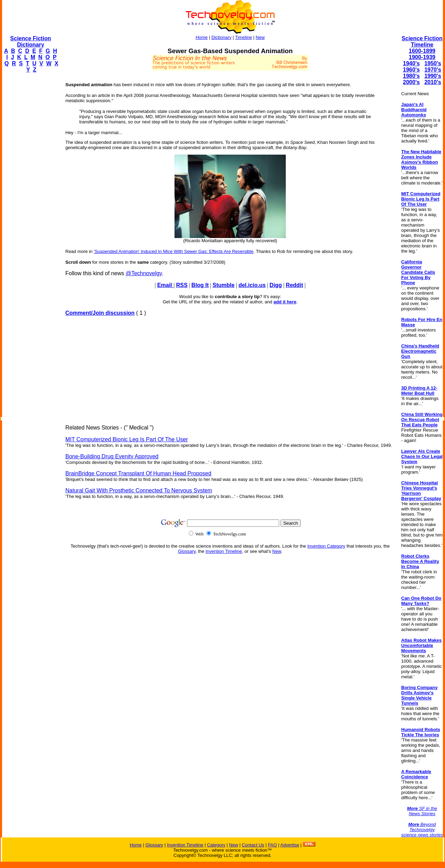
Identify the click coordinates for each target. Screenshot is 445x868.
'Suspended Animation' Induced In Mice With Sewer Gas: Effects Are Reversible (174, 251)
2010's (433, 82)
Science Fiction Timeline (422, 42)
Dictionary (221, 37)
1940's (411, 63)
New (260, 37)
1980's (411, 76)
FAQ (272, 845)
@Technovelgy (144, 273)
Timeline (244, 37)
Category (216, 845)
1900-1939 (422, 57)
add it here (285, 302)
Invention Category (326, 546)
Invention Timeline (224, 551)
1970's (433, 70)
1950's (433, 63)
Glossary (187, 551)
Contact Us (253, 845)
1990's (433, 76)
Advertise (290, 845)
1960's (411, 70)
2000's (411, 82)
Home (202, 37)
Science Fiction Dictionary (30, 42)
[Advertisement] (30, 183)
